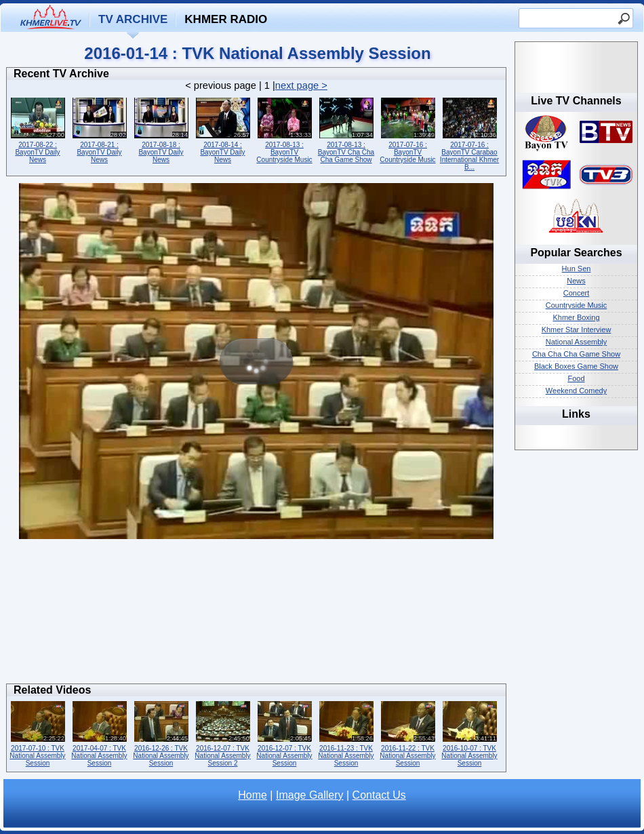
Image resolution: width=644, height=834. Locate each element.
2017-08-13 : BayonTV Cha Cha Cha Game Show (346, 129)
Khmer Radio (226, 19)
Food (576, 378)
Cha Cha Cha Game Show (576, 354)
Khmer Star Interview (577, 330)
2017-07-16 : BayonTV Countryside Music (408, 129)
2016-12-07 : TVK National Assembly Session (284, 733)
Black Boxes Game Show (576, 366)
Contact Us (379, 795)
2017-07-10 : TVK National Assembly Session (38, 733)
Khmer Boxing (576, 317)
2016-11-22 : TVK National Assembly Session (408, 733)
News (576, 281)
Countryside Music (576, 305)
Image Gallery (310, 795)
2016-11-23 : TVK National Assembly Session (346, 733)
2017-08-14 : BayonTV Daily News (223, 129)
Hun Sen (577, 269)
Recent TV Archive (61, 74)
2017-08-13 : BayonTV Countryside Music (284, 129)
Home (253, 795)
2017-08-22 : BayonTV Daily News (38, 129)
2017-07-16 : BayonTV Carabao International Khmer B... (469, 133)
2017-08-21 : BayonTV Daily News (99, 129)
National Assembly (577, 342)
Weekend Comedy (576, 391)
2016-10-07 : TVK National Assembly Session (469, 733)
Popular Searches (576, 253)
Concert (577, 293)
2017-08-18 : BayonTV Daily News (161, 129)
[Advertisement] (257, 615)
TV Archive (133, 19)
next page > (301, 85)
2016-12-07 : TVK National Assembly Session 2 (223, 733)
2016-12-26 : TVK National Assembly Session (161, 733)
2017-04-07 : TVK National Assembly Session (99, 733)
